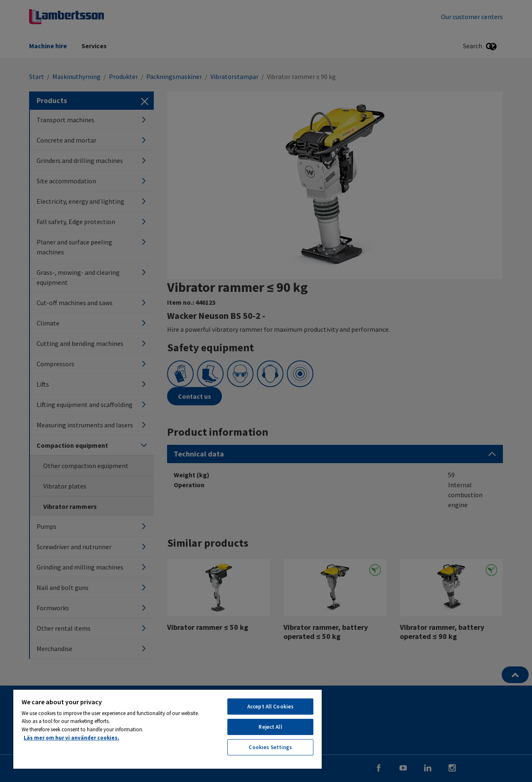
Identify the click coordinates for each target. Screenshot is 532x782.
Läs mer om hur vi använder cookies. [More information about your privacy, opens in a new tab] (71, 738)
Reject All (270, 727)
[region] (167, 729)
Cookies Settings (270, 747)
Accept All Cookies (270, 707)
